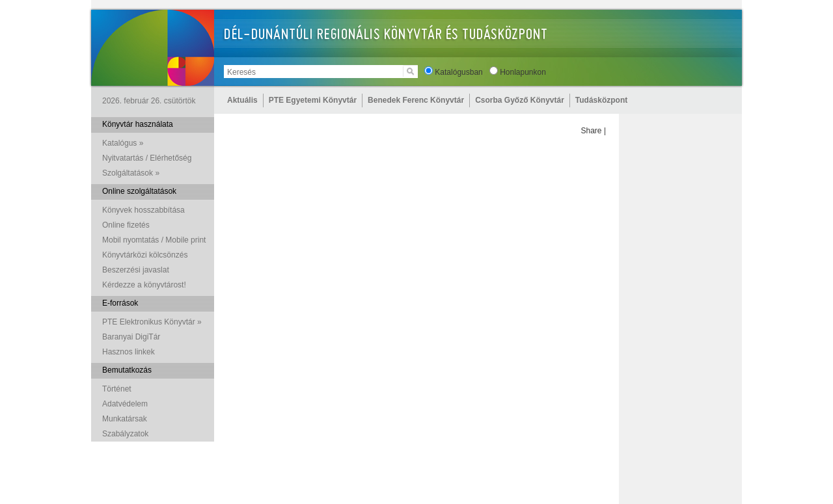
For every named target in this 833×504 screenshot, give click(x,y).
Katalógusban (458, 72)
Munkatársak (125, 419)
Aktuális (242, 100)
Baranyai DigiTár (131, 337)
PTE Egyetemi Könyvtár (313, 100)
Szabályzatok (125, 434)
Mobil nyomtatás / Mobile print (154, 240)
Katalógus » (123, 143)
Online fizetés (126, 225)
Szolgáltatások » (131, 173)
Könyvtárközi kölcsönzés (145, 255)
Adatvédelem (125, 404)
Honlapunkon (523, 72)
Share (592, 131)
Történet (117, 389)
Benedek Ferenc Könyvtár (416, 100)
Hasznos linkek (129, 352)
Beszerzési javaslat (136, 270)
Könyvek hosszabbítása (143, 210)
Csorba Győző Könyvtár (520, 100)
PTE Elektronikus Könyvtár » (152, 322)
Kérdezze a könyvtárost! (144, 285)
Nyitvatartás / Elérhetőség (147, 158)
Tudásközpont (601, 100)
